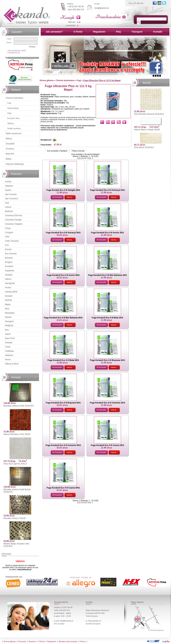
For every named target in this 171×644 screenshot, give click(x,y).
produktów (71, 25)
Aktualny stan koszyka (68, 641)
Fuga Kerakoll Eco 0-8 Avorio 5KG (63, 275)
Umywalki (10, 144)
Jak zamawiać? (54, 32)
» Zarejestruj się (13, 53)
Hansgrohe (10, 283)
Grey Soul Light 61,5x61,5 (15, 464)
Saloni (8, 334)
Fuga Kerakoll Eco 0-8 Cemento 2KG (107, 403)
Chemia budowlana (14, 98)
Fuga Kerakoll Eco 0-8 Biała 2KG (107, 318)
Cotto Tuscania (12, 241)
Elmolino (9, 258)
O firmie (78, 32)
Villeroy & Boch (12, 364)
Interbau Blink (11, 292)
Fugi (9, 103)
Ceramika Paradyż (13, 220)
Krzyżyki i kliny (14, 118)
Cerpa (8, 228)
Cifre (7, 237)
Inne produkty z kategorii (57, 151)
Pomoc (83, 641)
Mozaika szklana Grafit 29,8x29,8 (19, 406)
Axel (7, 203)
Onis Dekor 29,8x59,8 (144, 147)
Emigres (9, 262)
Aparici (8, 190)
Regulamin (99, 32)
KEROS (9, 300)
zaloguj (32, 47)
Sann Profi (10, 338)
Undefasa (9, 351)
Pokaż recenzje (78, 151)
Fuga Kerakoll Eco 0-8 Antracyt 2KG (108, 190)
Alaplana (9, 186)
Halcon (8, 279)
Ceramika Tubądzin (14, 224)
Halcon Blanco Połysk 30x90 (147, 130)
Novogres (9, 321)
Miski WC (10, 154)
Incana (8, 288)
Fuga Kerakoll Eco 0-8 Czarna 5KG (63, 488)
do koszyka (57, 197)
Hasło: (9, 43)
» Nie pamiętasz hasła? (16, 50)
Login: (9, 39)
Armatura (10, 149)
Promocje (22, 641)
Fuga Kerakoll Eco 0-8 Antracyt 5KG (63, 233)
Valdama (9, 355)
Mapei (8, 304)
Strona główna (10, 641)
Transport (137, 32)
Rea (7, 330)
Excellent (9, 266)
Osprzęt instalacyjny (15, 164)
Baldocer (9, 211)
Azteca (8, 207)
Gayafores (10, 271)
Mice (7, 309)
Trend (8, 347)
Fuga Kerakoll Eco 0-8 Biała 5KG (63, 360)
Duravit (8, 249)
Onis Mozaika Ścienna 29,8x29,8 (149, 114)
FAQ (118, 32)
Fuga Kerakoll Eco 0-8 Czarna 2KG (108, 445)
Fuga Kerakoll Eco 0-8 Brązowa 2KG (107, 360)
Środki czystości (14, 128)
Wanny (9, 139)
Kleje (9, 113)
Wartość (72, 22)
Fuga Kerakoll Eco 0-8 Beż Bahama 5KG (63, 318)
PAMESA (9, 326)
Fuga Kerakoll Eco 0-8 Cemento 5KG (63, 445)
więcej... (70, 197)
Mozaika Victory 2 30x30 (15, 518)
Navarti (8, 317)
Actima (8, 182)
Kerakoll (9, 296)
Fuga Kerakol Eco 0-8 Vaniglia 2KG (63, 190)
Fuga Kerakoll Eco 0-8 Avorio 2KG (107, 233)
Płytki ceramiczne (14, 134)
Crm (7, 245)
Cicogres (9, 232)
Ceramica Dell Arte (14, 216)
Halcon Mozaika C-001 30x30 (17, 434)
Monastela (10, 313)
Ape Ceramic (11, 194)
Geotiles (9, 275)
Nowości (32, 641)
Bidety (9, 159)
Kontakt (158, 32)
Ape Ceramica (12, 199)
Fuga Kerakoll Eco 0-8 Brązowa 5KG (63, 403)
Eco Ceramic (11, 254)
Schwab (9, 343)
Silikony (11, 123)
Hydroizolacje (13, 108)
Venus (8, 360)
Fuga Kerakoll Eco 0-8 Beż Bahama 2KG (107, 275)
